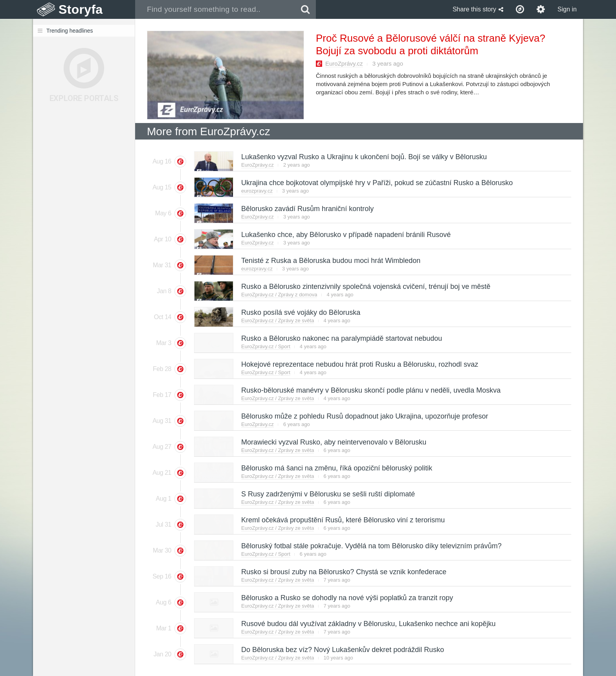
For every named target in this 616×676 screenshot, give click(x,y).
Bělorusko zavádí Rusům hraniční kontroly (307, 209)
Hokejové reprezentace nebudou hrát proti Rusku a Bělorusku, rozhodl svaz (359, 364)
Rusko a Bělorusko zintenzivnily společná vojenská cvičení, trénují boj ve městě (365, 287)
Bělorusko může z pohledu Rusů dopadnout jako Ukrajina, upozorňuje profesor (364, 416)
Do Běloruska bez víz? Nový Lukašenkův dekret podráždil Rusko (342, 650)
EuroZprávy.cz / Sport (266, 346)
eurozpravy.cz (257, 191)
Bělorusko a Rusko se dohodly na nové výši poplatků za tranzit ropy (347, 598)
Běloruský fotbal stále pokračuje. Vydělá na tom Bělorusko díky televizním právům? (371, 546)
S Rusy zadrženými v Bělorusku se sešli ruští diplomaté (328, 494)
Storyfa (81, 9)
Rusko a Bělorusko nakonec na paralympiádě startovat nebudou (341, 338)
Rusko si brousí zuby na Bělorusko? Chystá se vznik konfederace (343, 572)
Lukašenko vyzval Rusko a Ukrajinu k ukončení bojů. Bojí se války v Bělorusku (364, 157)
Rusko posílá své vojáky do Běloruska (300, 312)
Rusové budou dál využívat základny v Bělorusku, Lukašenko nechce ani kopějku (368, 624)
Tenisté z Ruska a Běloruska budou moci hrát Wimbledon (330, 261)
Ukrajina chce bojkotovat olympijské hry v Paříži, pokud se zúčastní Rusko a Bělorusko (377, 183)
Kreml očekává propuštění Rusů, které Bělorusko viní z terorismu (343, 520)
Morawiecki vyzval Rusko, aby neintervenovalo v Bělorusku (333, 442)
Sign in (567, 9)
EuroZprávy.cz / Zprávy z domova (279, 295)
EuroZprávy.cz (344, 63)
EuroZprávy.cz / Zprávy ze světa (278, 321)
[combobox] (215, 9)
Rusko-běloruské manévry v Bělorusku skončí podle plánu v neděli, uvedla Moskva (370, 390)
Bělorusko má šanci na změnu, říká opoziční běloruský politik (336, 468)
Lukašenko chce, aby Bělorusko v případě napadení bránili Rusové (346, 235)
